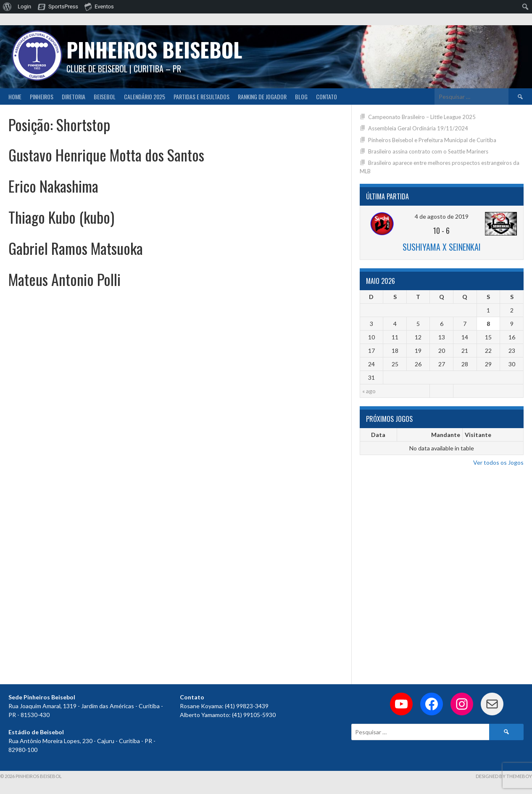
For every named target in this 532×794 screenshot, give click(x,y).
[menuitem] (7, 7)
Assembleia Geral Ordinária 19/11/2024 (418, 128)
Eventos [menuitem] (99, 6)
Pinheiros (42, 97)
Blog (301, 97)
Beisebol (105, 97)
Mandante (446, 435)
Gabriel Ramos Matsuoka (76, 248)
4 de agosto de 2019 (442, 216)
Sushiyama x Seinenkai (442, 247)
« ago (369, 391)
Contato (327, 97)
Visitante (478, 435)
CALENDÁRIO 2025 (145, 97)
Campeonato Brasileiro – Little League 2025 (422, 117)
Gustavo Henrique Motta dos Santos (106, 155)
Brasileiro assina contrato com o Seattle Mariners (428, 151)
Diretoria (74, 97)
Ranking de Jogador (262, 97)
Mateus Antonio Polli (65, 279)
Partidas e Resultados (201, 97)
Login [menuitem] (24, 7)
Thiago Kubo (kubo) (61, 217)
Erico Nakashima (53, 186)
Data (378, 435)
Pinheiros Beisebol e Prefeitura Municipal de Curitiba (432, 140)
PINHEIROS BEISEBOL (154, 49)
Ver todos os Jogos (498, 462)
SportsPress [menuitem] (63, 7)
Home (15, 97)
